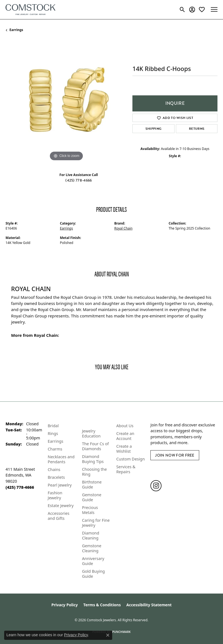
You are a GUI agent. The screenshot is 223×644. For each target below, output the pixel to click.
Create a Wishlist (124, 449)
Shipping (154, 129)
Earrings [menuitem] (55, 441)
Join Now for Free (175, 455)
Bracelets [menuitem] (56, 477)
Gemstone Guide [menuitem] (92, 497)
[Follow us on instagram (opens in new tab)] (156, 486)
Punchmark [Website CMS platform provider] (121, 632)
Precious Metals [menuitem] (90, 510)
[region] (66, 102)
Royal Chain (124, 228)
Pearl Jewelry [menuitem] (60, 485)
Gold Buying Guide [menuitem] (93, 574)
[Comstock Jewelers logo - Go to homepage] (30, 10)
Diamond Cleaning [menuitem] (91, 535)
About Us (125, 426)
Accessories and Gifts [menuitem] (58, 516)
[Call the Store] (20, 487)
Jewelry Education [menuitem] (91, 433)
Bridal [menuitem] (53, 426)
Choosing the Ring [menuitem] (94, 472)
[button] (182, 9)
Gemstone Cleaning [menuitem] (92, 548)
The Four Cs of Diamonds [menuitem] (95, 446)
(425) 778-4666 (79, 180)
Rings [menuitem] (53, 433)
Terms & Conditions (102, 605)
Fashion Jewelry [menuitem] (55, 495)
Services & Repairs (126, 469)
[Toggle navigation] (214, 9)
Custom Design (131, 459)
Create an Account (125, 436)
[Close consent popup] (108, 635)
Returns (197, 129)
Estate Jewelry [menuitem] (61, 506)
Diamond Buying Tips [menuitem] (93, 459)
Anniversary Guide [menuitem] (93, 561)
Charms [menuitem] (55, 449)
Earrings (16, 30)
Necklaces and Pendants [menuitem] (61, 459)
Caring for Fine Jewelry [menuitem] (96, 523)
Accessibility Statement (149, 605)
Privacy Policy (64, 605)
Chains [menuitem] (54, 469)
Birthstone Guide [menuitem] (92, 484)
